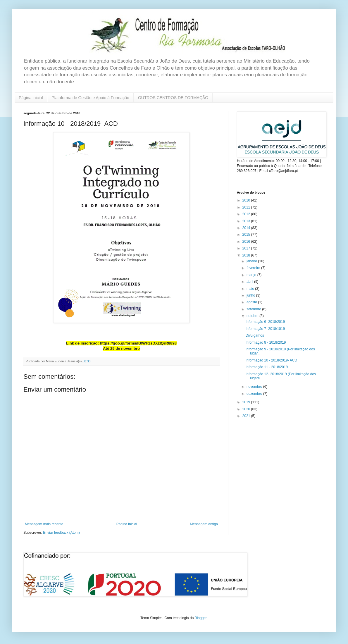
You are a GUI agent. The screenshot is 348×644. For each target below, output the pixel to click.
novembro (255, 387)
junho (251, 295)
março (252, 275)
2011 (247, 207)
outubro (253, 316)
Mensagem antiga (204, 524)
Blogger (201, 618)
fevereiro (254, 268)
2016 (247, 242)
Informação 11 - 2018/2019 (267, 367)
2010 (247, 200)
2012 (247, 214)
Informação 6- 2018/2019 (265, 322)
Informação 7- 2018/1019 (265, 329)
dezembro (255, 394)
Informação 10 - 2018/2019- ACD (271, 360)
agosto (252, 302)
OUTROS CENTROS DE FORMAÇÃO (173, 98)
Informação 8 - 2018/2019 (266, 342)
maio (251, 289)
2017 (247, 248)
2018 (247, 255)
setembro (254, 309)
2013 (247, 221)
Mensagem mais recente (44, 524)
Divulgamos (255, 335)
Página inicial (31, 98)
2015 (247, 235)
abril (250, 282)
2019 (247, 402)
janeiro (252, 261)
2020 (247, 409)
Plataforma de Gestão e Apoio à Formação (91, 98)
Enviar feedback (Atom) (61, 533)
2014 (247, 228)
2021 (247, 416)
